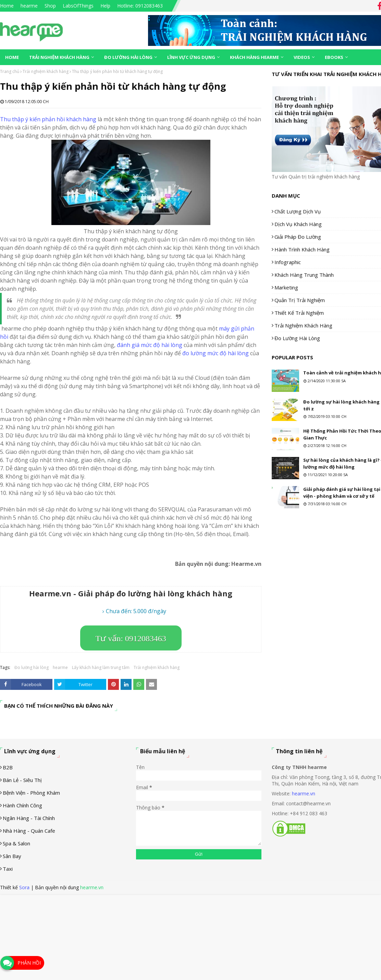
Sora (24, 887)
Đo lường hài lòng (32, 667)
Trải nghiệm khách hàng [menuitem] (59, 57)
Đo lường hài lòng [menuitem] (128, 57)
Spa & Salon (16, 843)
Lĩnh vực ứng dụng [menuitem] (191, 57)
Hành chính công (22, 805)
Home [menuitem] (12, 57)
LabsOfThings (78, 6)
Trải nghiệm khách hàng (46, 71)
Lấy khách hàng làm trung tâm (101, 667)
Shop (50, 6)
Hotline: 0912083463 (140, 6)
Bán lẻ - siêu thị (22, 780)
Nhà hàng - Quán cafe (29, 831)
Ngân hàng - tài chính (29, 818)
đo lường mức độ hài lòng (216, 353)
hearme (29, 6)
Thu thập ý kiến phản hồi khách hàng (48, 119)
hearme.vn (304, 793)
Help (105, 6)
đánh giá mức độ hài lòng (150, 345)
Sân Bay (12, 856)
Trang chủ (10, 71)
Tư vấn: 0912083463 (131, 638)
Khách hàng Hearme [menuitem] (254, 57)
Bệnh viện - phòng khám (31, 793)
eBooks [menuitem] (334, 57)
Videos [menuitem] (302, 57)
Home (7, 6)
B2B (8, 767)
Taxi (8, 869)
